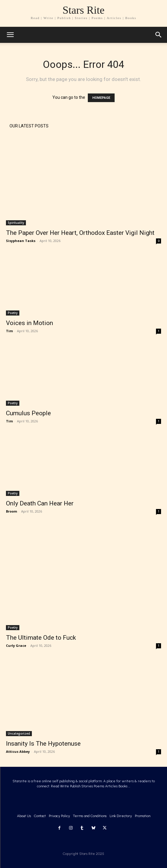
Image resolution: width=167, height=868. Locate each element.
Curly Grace (16, 645)
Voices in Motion (29, 323)
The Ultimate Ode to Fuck (41, 638)
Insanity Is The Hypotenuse (43, 744)
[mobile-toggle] (10, 35)
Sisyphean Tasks (21, 241)
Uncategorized (19, 733)
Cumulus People (28, 413)
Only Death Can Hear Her (40, 503)
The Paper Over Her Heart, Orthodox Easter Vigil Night (80, 233)
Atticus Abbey (18, 751)
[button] (159, 35)
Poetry (13, 313)
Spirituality (16, 223)
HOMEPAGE (101, 98)
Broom (11, 511)
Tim (9, 331)
